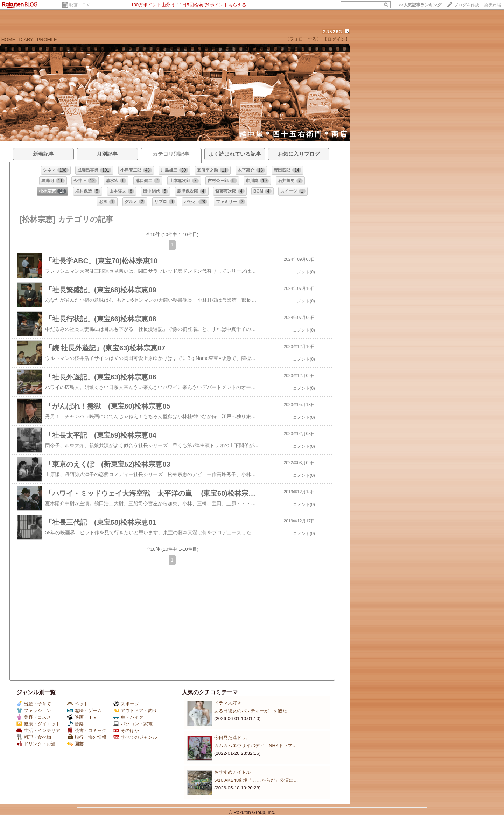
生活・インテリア (38, 730)
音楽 (75, 724)
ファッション (34, 710)
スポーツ (126, 704)
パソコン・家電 (133, 724)
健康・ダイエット (38, 724)
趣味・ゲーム (85, 710)
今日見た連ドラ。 (232, 737)
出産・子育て (34, 704)
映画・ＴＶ (80, 5)
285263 (333, 32)
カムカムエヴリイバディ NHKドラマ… (255, 746)
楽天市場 (493, 5)
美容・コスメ (34, 717)
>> (420, 5)
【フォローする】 (303, 39)
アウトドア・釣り (135, 710)
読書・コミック (87, 730)
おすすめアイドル (232, 772)
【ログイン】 (336, 39)
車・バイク (128, 717)
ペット (78, 704)
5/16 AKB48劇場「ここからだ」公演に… (256, 780)
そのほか (126, 730)
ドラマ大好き (228, 703)
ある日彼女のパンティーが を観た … (255, 711)
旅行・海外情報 (87, 737)
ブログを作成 (467, 5)
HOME (8, 39)
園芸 (75, 744)
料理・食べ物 (34, 737)
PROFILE (47, 39)
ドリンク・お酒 (36, 744)
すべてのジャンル (135, 737)
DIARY (26, 39)
